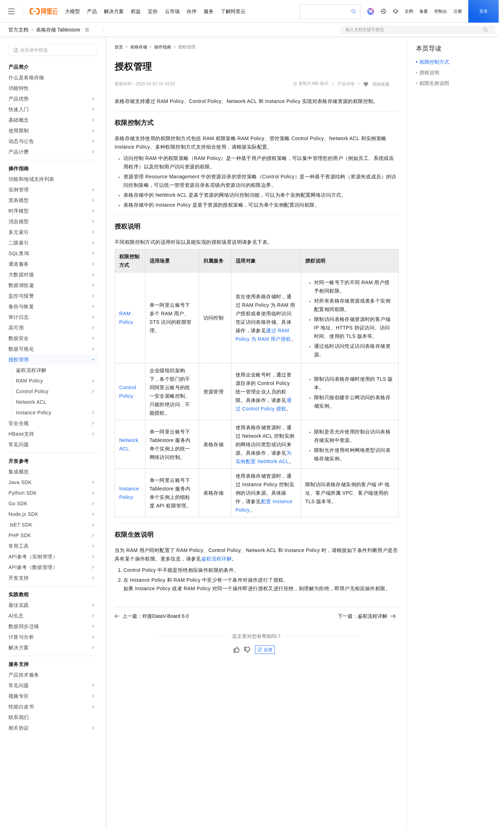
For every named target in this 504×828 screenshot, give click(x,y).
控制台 (441, 11)
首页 (119, 47)
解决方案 (114, 11)
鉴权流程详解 (216, 559)
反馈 (265, 650)
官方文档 (18, 30)
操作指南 (163, 47)
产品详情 (346, 84)
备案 (424, 11)
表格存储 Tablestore (58, 30)
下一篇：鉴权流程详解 (367, 616)
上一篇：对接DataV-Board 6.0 (152, 616)
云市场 (172, 11)
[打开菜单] (11, 11)
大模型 (73, 11)
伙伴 (192, 11)
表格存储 (139, 47)
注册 (458, 11)
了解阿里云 (233, 11)
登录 (483, 11)
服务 (209, 11)
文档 (409, 11)
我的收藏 (381, 84)
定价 (153, 11)
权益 (136, 11)
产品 (92, 11)
